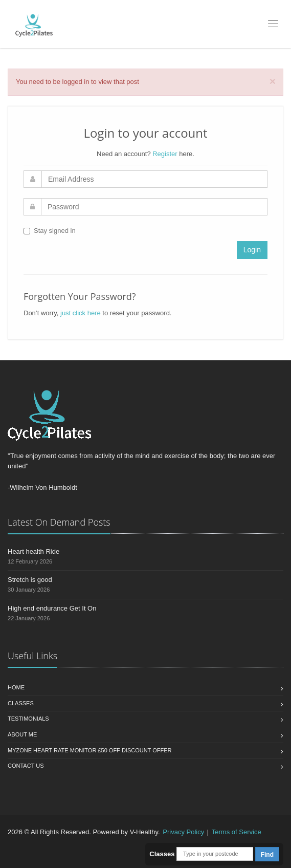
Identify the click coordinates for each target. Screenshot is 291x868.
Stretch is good (30, 580)
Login (252, 250)
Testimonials (28, 719)
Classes (21, 703)
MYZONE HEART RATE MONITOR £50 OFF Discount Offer (89, 750)
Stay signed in (50, 231)
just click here (81, 313)
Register (165, 154)
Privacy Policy (183, 832)
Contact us (26, 766)
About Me (22, 734)
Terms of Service (237, 832)
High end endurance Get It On (52, 608)
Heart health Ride (33, 551)
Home (16, 687)
